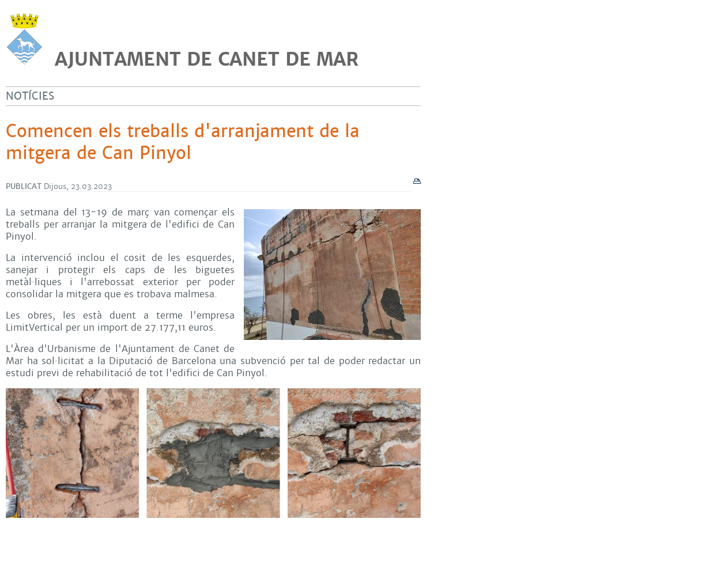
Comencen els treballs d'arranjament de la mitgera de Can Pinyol (183, 142)
